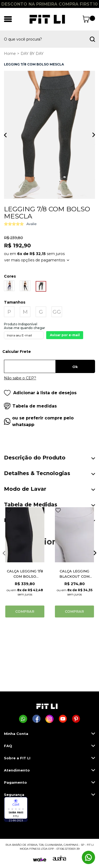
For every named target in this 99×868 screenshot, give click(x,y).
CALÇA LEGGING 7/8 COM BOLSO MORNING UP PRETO (25, 574)
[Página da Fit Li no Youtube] (63, 719)
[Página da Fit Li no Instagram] (49, 719)
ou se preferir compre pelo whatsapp (43, 421)
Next (94, 135)
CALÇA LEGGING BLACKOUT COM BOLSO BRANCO (74, 574)
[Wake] (40, 860)
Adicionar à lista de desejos (40, 393)
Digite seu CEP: (49, 353)
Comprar (25, 611)
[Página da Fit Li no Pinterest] (76, 719)
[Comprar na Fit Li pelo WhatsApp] (23, 719)
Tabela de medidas (35, 406)
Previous (5, 135)
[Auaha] (59, 859)
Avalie (32, 224)
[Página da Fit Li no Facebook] (36, 719)
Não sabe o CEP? (20, 378)
